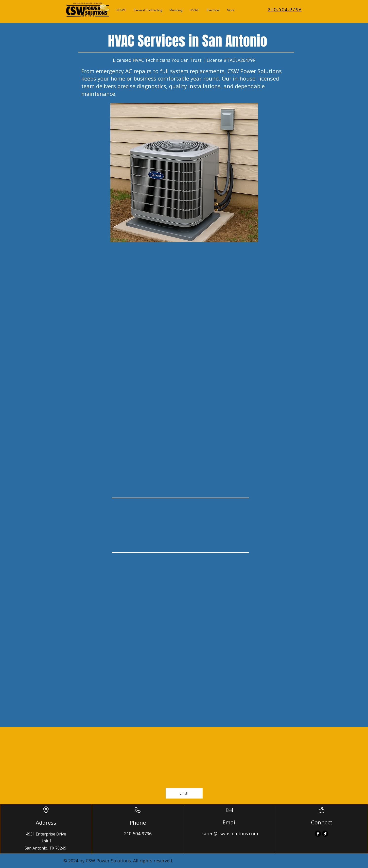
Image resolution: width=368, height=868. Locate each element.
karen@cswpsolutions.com (230, 834)
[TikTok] (325, 834)
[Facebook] (318, 834)
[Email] (184, 793)
